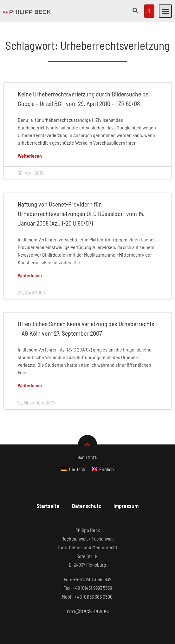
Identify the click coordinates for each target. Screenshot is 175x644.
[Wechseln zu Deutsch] (73, 469)
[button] (165, 11)
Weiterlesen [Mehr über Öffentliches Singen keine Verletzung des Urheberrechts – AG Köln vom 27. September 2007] (30, 385)
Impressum (126, 506)
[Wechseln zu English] (103, 469)
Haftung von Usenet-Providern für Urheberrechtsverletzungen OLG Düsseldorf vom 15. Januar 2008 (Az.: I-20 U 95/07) (81, 214)
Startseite (48, 506)
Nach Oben (87, 458)
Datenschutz (86, 506)
